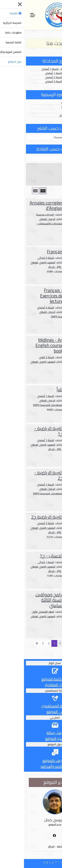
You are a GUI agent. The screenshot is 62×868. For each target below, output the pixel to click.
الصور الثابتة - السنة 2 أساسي (37, 77)
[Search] (31, 43)
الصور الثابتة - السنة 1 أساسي (37, 73)
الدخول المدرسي (44, 115)
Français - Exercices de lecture (28, 296)
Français (31, 252)
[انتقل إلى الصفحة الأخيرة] (13, 643)
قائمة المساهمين (31, 706)
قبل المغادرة (31, 685)
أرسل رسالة (31, 733)
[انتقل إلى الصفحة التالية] (19, 643)
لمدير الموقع (31, 738)
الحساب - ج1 (27, 556)
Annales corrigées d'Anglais (22, 206)
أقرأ (36, 390)
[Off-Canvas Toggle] (9, 15)
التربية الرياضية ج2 (23, 517)
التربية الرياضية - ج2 (25, 475)
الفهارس (49, 111)
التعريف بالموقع (31, 761)
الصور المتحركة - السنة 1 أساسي (35, 69)
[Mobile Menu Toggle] (58, 15)
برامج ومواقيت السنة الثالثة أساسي (25, 600)
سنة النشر (53, 174)
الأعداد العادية (45, 103)
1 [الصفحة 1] (30, 643)
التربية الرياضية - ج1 (25, 431)
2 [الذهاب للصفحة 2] (25, 643)
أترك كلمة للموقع (31, 679)
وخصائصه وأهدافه (31, 766)
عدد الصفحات (51, 180)
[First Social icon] (30, 836)
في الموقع (31, 712)
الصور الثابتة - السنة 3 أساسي (37, 81)
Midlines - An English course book (25, 345)
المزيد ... (50, 239)
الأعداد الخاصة (45, 107)
